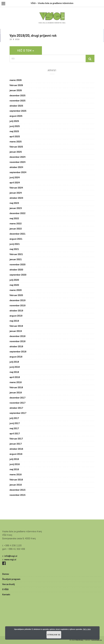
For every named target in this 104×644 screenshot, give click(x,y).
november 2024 (18, 162)
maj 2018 (14, 372)
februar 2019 (16, 326)
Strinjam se (54, 635)
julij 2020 (14, 280)
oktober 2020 (16, 270)
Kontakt (6, 594)
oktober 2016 (16, 449)
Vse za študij (8, 584)
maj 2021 (14, 249)
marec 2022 (16, 224)
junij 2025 (15, 126)
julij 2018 (14, 362)
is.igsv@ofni (11, 556)
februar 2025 (16, 147)
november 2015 (18, 495)
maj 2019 (14, 321)
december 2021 (18, 234)
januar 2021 (16, 259)
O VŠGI (5, 589)
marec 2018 (16, 382)
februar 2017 (16, 439)
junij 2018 (15, 367)
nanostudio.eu (96, 640)
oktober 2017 (16, 408)
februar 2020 (16, 295)
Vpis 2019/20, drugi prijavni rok (33, 36)
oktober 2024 (16, 167)
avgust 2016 (16, 454)
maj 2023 (14, 203)
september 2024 (18, 172)
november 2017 (18, 403)
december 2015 (18, 490)
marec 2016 (16, 474)
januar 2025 (16, 152)
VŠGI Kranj (79, 640)
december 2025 (18, 95)
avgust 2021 (16, 239)
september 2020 (18, 275)
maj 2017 (14, 428)
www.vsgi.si (10, 559)
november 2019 (18, 305)
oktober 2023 (16, 198)
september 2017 (18, 413)
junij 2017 (15, 423)
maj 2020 (14, 285)
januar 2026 (16, 90)
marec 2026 (16, 80)
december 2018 (18, 336)
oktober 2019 (16, 311)
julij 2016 (14, 459)
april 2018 (15, 377)
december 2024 (18, 157)
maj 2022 (14, 218)
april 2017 (15, 434)
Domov (6, 574)
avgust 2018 (16, 357)
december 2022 (18, 213)
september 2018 (18, 352)
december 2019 (18, 300)
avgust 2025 (16, 116)
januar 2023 (16, 208)
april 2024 (15, 183)
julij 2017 (14, 418)
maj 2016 (14, 469)
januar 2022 (16, 229)
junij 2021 (15, 244)
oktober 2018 (16, 346)
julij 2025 (14, 121)
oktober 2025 (16, 106)
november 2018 (18, 341)
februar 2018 (16, 387)
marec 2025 (16, 142)
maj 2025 (14, 131)
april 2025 (15, 136)
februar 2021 (16, 254)
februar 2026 (16, 85)
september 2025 (18, 111)
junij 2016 (15, 464)
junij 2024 (15, 177)
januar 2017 (16, 444)
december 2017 (18, 398)
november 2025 (18, 101)
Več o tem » (26, 50)
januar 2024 (16, 193)
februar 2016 (16, 480)
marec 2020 (16, 290)
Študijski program (11, 579)
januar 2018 (16, 393)
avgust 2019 (16, 316)
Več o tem (87, 629)
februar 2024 (16, 188)
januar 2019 (16, 331)
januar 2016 (16, 485)
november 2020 (18, 264)
